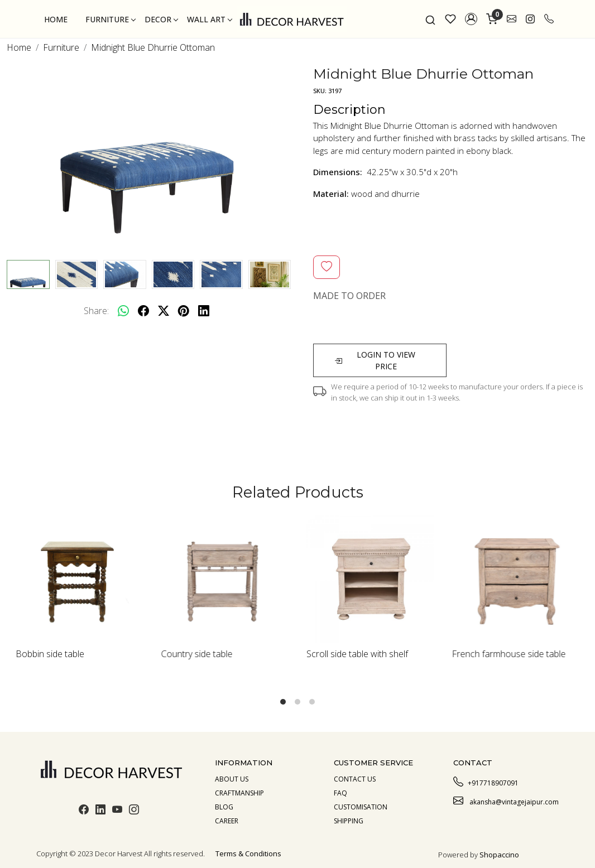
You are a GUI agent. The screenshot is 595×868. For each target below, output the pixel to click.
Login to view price (375, 360)
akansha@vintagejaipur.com (506, 801)
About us (232, 779)
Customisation (361, 807)
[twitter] (164, 311)
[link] (430, 19)
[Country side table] (225, 579)
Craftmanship (239, 793)
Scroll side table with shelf (357, 654)
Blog (224, 807)
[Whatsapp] (123, 311)
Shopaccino (499, 855)
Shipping (349, 821)
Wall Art (209, 19)
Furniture (110, 19)
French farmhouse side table (509, 654)
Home (56, 19)
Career (227, 821)
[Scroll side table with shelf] (370, 579)
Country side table (197, 654)
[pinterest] (184, 311)
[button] (471, 19)
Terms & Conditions (248, 853)
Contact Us (355, 779)
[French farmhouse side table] (516, 579)
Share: (96, 311)
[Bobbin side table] (80, 579)
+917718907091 (486, 782)
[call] (549, 19)
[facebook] (143, 311)
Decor (161, 19)
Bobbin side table (50, 654)
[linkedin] (204, 311)
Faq (340, 793)
